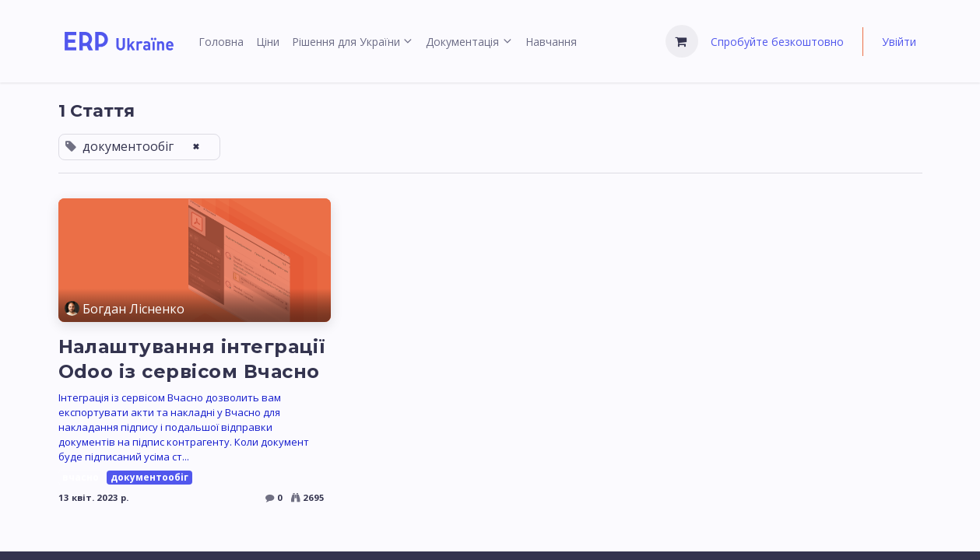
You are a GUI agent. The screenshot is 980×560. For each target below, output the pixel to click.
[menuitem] (221, 42)
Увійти (899, 42)
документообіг (149, 477)
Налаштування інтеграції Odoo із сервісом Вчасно (192, 359)
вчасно (81, 477)
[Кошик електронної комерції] (682, 41)
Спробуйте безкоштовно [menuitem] (777, 42)
